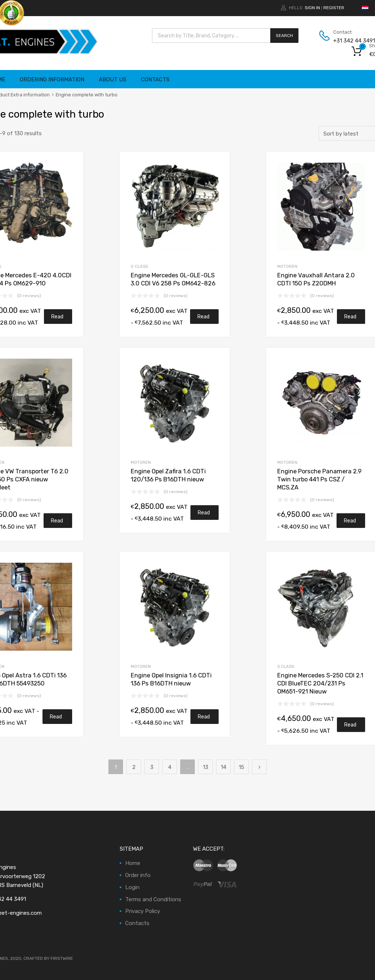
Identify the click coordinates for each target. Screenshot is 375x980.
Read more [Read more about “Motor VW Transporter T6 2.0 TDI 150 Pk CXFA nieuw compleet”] (57, 523)
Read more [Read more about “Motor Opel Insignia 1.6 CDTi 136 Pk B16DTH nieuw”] (204, 719)
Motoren (141, 462)
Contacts (155, 79)
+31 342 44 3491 (351, 41)
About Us (113, 79)
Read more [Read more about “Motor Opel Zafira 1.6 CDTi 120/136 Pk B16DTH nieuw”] (204, 515)
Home (133, 863)
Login (132, 887)
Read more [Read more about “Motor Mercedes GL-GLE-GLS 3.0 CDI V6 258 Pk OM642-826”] (204, 319)
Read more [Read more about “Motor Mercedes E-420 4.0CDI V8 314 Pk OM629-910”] (57, 319)
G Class (139, 266)
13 (206, 767)
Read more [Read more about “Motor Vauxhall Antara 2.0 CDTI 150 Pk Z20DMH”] (350, 319)
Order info (138, 875)
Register (334, 8)
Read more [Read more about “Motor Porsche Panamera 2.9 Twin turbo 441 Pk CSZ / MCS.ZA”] (350, 523)
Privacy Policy (143, 911)
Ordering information (52, 79)
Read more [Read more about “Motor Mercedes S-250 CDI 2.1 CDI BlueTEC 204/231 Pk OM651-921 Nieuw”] (350, 727)
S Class (286, 666)
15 (242, 767)
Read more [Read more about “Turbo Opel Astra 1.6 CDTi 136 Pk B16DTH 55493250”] (56, 719)
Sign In (312, 8)
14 (224, 767)
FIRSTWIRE (62, 958)
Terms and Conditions (153, 899)
